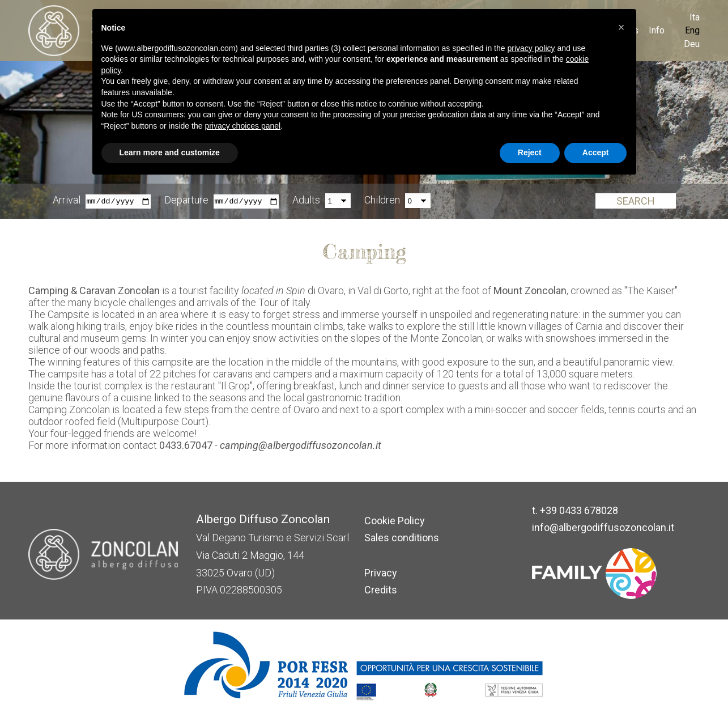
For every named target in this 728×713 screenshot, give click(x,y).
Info (657, 30)
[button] (621, 27)
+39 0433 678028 (579, 510)
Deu (692, 44)
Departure (186, 200)
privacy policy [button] (531, 48)
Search (636, 201)
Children (382, 200)
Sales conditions (402, 538)
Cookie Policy (395, 521)
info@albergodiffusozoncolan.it (603, 527)
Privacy (381, 573)
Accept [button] (596, 152)
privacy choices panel (242, 126)
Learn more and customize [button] (170, 152)
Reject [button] (530, 152)
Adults (306, 200)
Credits (381, 590)
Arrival (67, 200)
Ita (695, 17)
